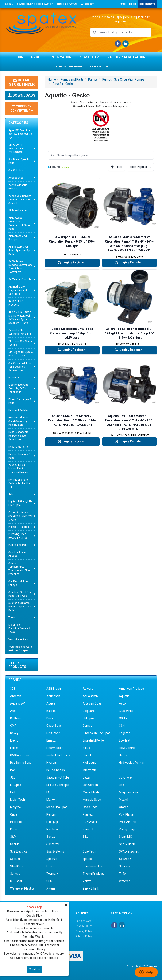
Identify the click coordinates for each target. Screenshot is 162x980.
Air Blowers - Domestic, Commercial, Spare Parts (20, 223)
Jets (11, 494)
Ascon (123, 703)
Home (21, 57)
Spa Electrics (19, 851)
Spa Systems (55, 851)
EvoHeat (125, 740)
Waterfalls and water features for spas (21, 649)
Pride (14, 829)
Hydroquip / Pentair (132, 763)
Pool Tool (16, 822)
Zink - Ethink (91, 888)
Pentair (51, 814)
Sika (86, 837)
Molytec (15, 807)
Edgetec (124, 733)
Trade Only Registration (35, 4)
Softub (15, 844)
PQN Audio (90, 822)
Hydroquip (89, 763)
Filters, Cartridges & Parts (20, 401)
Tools (12, 617)
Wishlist (87, 4)
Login (9, 4)
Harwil (87, 755)
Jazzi (86, 777)
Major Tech (18, 800)
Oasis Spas (90, 807)
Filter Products (17, 665)
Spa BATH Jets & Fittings (18, 583)
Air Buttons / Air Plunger (18, 238)
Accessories (16, 178)
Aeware (88, 689)
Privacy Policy (83, 926)
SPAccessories (129, 851)
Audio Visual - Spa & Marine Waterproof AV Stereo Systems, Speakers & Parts (20, 317)
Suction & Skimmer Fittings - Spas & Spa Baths (20, 607)
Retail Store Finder (69, 66)
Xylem (51, 888)
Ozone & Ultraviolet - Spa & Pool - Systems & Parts (21, 516)
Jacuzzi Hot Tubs (58, 777)
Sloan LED (126, 837)
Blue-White (126, 711)
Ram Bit (88, 829)
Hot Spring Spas (21, 763)
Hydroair (52, 763)
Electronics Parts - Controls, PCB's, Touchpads (19, 388)
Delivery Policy (84, 931)
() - (128, 4)
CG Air (123, 718)
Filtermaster (55, 748)
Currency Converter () (22, 108)
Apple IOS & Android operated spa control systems (20, 134)
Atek (13, 711)
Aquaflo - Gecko (63, 84)
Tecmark (52, 874)
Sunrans (125, 866)
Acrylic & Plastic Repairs (18, 187)
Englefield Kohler (94, 740)
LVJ (13, 792)
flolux (86, 748)
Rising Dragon (128, 829)
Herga (123, 755)
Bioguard (89, 711)
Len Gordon (90, 785)
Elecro (14, 740)
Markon (51, 800)
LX (48, 792)
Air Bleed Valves (18, 210)
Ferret (14, 748)
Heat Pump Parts (18, 447)
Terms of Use (83, 921)
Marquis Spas (92, 800)
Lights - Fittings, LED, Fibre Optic (20, 503)
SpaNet (15, 859)
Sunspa (15, 874)
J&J (13, 777)
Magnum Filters (129, 792)
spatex (87, 859)
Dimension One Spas (97, 733)
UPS (49, 881)
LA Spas (16, 785)
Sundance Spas (93, 866)
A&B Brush (54, 689)
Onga (14, 814)
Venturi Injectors (18, 639)
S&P (13, 837)
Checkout (147, 4)
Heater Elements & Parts (19, 456)
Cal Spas (88, 718)
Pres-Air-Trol (128, 822)
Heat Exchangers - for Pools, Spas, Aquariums (19, 436)
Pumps (93, 79)
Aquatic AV (18, 703)
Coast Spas (54, 726)
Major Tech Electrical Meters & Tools (19, 628)
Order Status (67, 4)
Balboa (51, 711)
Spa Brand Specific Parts (19, 161)
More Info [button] (34, 969)
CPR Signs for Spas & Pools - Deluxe (21, 354)
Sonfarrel (53, 844)
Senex (51, 837)
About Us (38, 57)
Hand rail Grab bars (19, 410)
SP (85, 844)
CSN (122, 726)
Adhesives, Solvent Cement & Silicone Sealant (20, 200)
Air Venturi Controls (20, 279)
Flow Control (127, 748)
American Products (132, 689)
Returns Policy (84, 936)
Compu (88, 726)
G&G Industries (20, 755)
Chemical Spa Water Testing (20, 343)
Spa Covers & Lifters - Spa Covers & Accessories (20, 367)
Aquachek (53, 696)
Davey (14, 733)
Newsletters (90, 57)
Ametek (16, 696)
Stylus (51, 866)
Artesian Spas (92, 703)
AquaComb (90, 696)
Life (121, 785)
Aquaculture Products (16, 303)
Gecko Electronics (58, 755)
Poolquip (52, 822)
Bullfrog (15, 718)
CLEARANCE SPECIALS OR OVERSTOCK (16, 149)
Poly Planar (126, 814)
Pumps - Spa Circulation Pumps (123, 79)
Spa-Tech (89, 851)
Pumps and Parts (18, 545)
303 (13, 689)
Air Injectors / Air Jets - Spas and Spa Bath (20, 250)
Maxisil (124, 800)
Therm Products (94, 874)
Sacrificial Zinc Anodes (17, 554)
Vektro (87, 881)
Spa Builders (127, 844)
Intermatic (90, 770)
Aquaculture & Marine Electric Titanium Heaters (19, 469)
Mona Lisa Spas (57, 807)
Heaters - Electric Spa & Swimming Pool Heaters (18, 421)
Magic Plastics (92, 792)
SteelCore (17, 866)
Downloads (22, 95)
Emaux (51, 740)
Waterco (125, 881)
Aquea (51, 703)
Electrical (14, 378)
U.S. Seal (16, 881)
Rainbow (52, 829)
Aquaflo (124, 696)
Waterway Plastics (22, 888)
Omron (124, 807)
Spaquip (52, 859)
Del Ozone (53, 733)
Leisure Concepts (58, 785)
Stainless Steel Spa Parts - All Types (20, 594)
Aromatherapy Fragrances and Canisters (18, 290)
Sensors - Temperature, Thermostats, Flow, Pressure (20, 569)
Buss (50, 718)
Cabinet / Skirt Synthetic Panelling (20, 332)
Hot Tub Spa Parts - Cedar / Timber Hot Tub (19, 483)
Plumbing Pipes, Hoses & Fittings (18, 536)
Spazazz (125, 859)
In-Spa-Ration (56, 770)
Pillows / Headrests (20, 527)
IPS (121, 770)
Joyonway (126, 777)
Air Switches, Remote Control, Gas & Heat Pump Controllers (21, 267)
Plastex (88, 814)
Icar (13, 770)
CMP (13, 726)
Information (62, 57)
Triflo (122, 874)
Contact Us (99, 66)
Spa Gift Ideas (16, 170)
